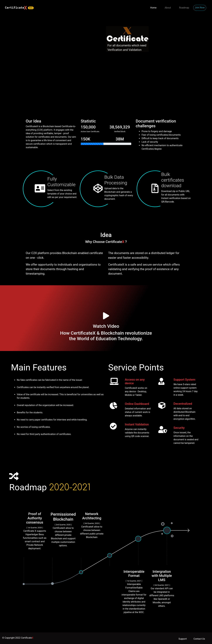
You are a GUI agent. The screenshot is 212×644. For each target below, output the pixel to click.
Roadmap (184, 8)
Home (153, 8)
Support (183, 639)
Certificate (27, 638)
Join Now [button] (200, 8)
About (168, 8)
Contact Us (199, 639)
